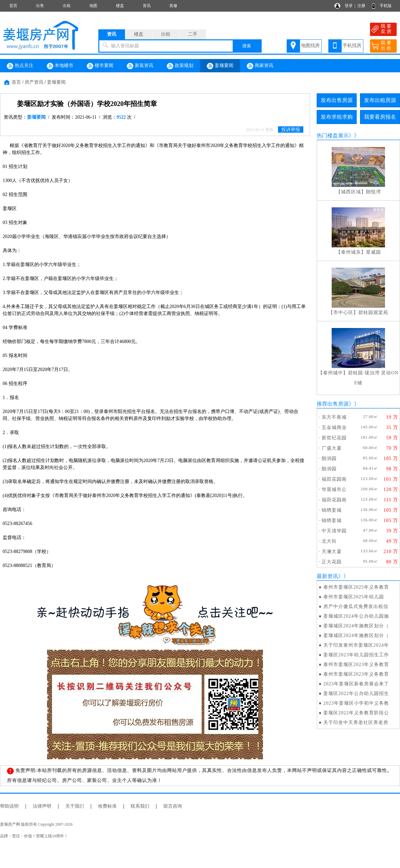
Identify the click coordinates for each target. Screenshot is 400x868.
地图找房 (310, 45)
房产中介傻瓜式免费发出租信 (356, 606)
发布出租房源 (380, 100)
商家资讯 (260, 66)
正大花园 (332, 562)
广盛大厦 (332, 448)
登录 (349, 6)
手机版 (386, 6)
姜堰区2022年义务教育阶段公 (356, 713)
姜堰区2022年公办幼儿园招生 (356, 693)
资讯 (147, 6)
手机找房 (352, 45)
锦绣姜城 (332, 510)
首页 (13, 6)
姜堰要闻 (220, 66)
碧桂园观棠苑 (373, 312)
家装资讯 (140, 66)
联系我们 (140, 806)
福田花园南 (334, 479)
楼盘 (120, 6)
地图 (93, 6)
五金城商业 (334, 427)
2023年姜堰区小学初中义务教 (356, 703)
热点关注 (20, 66)
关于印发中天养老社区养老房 (356, 722)
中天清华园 (334, 531)
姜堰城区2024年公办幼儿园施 (356, 616)
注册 (361, 6)
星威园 (373, 252)
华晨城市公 (334, 489)
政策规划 (180, 66)
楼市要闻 (100, 66)
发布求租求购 (337, 117)
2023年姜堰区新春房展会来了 (356, 684)
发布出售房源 (337, 100)
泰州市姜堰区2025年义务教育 (356, 587)
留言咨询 (173, 806)
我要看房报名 (380, 117)
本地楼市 (60, 66)
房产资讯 (34, 82)
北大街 (329, 541)
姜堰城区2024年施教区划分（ (356, 626)
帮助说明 (9, 806)
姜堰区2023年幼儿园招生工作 (356, 655)
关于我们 (75, 806)
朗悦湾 (373, 192)
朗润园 (329, 458)
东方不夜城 (334, 417)
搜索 (247, 46)
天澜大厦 (332, 551)
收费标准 (107, 806)
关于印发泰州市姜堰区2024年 (356, 645)
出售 (40, 6)
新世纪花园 (334, 438)
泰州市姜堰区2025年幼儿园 (354, 597)
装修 (173, 6)
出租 (67, 6)
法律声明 (42, 806)
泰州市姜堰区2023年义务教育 (356, 664)
